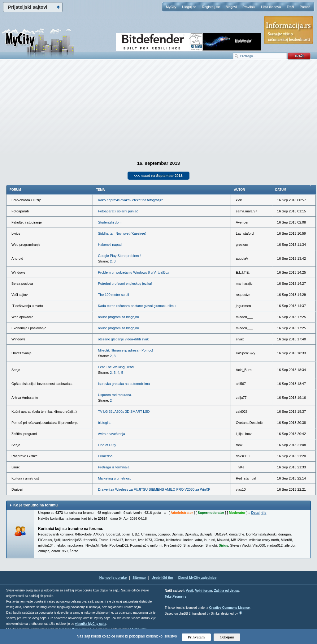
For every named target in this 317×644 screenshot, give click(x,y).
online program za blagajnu (118, 317)
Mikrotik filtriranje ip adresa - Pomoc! (125, 350)
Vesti (189, 591)
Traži (290, 7)
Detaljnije (259, 513)
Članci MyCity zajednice (197, 578)
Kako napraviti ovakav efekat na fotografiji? (130, 200)
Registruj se (211, 7)
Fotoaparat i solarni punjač (118, 211)
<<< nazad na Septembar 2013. (158, 176)
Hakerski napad (110, 245)
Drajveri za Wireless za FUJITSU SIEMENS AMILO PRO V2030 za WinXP (154, 489)
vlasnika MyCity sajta (91, 624)
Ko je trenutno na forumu (35, 505)
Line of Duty (107, 445)
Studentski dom (110, 222)
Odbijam (227, 637)
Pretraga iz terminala (114, 467)
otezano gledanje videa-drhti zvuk (123, 339)
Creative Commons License (229, 608)
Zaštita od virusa (226, 591)
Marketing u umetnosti (115, 478)
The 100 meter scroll (113, 295)
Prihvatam (196, 637)
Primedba (105, 456)
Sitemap (139, 578)
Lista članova (271, 7)
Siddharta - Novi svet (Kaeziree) (122, 233)
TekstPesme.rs (176, 597)
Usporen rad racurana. (115, 395)
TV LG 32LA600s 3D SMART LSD (124, 412)
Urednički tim (163, 578)
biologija (104, 423)
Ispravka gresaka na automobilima (124, 384)
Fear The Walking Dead (116, 367)
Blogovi (231, 7)
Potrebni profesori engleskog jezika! (125, 284)
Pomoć (305, 7)
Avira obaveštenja (111, 434)
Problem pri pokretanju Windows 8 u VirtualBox (133, 272)
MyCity (171, 7)
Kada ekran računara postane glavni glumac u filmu (137, 306)
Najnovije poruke (113, 578)
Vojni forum (204, 591)
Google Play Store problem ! (119, 256)
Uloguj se (189, 7)
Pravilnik (249, 7)
